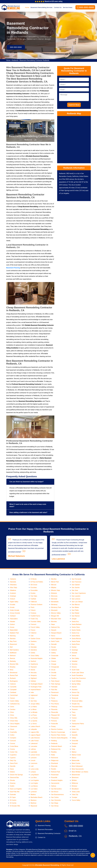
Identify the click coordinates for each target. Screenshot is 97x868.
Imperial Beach (36, 690)
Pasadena (55, 695)
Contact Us (58, 7)
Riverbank (55, 763)
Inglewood (34, 695)
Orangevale (55, 667)
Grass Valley (35, 656)
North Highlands (57, 639)
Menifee (54, 579)
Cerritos (13, 709)
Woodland (75, 789)
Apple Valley (14, 602)
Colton (12, 735)
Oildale (53, 658)
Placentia (54, 709)
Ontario (54, 661)
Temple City (76, 704)
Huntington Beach (37, 684)
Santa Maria (76, 636)
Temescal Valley (77, 701)
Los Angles (34, 783)
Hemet (33, 670)
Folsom (33, 610)
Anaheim (13, 593)
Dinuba (12, 780)
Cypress (13, 758)
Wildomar (75, 783)
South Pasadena (77, 675)
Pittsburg (54, 707)
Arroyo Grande (15, 613)
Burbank (13, 678)
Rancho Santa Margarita (59, 738)
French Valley (35, 627)
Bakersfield (14, 630)
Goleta (33, 653)
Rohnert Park (56, 772)
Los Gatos (34, 789)
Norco (53, 636)
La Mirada (34, 712)
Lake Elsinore (35, 738)
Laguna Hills (35, 732)
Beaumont (14, 644)
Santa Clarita (76, 630)
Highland (34, 678)
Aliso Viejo (14, 588)
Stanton (74, 687)
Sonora (74, 667)
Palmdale (54, 687)
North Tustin (55, 641)
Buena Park (14, 675)
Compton (13, 738)
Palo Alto (54, 690)
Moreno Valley (56, 613)
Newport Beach (56, 633)
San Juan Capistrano (79, 593)
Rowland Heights (57, 780)
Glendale (34, 647)
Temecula (75, 698)
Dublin (12, 786)
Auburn (13, 624)
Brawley (13, 667)
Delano (12, 772)
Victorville (75, 741)
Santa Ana (75, 622)
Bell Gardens (14, 650)
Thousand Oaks (77, 707)
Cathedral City (15, 704)
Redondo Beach (57, 746)
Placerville (55, 712)
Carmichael (14, 695)
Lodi (32, 766)
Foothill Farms (35, 616)
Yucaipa (74, 797)
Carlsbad (13, 692)
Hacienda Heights (37, 658)
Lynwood (34, 792)
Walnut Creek (76, 755)
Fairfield (33, 599)
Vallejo (74, 738)
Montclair (54, 599)
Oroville (54, 673)
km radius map (74, 139)
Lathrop (33, 749)
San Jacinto (76, 588)
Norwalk (54, 644)
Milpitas (54, 588)
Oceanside (55, 656)
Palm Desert (55, 681)
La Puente (34, 718)
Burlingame (14, 681)
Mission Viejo (56, 590)
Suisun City (75, 692)
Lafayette (34, 729)
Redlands (15, 60)
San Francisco (76, 582)
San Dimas (55, 806)
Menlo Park (55, 582)
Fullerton (34, 633)
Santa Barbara (77, 624)
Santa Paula (76, 641)
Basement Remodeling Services (42, 7)
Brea (12, 670)
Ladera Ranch (35, 726)
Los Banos (34, 786)
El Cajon (13, 797)
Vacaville (75, 735)
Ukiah (74, 726)
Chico (12, 712)
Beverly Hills (14, 664)
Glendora (34, 650)
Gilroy (33, 644)
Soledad (74, 661)
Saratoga (75, 650)
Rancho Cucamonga (58, 732)
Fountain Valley (36, 622)
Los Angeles (35, 780)
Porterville (54, 724)
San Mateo (75, 607)
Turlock (74, 718)
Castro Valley (15, 701)
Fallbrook (34, 602)
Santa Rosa (76, 644)
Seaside (74, 653)
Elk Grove (34, 585)
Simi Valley (75, 658)
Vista (73, 749)
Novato (54, 647)
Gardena (34, 641)
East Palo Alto (15, 792)
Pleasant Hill (55, 715)
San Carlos (55, 797)
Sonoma (74, 664)
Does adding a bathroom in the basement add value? (28, 512)
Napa (53, 624)
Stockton (75, 690)
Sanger (74, 619)
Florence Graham (36, 605)
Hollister (33, 681)
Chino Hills (14, 718)
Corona (13, 743)
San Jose (75, 590)
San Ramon (76, 616)
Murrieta (54, 622)
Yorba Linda (76, 792)
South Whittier (76, 681)
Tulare (74, 715)
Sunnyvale (75, 695)
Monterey (54, 605)
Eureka (33, 593)
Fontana (33, 613)
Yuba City (75, 795)
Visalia (74, 746)
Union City (75, 729)
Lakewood (34, 743)
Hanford (33, 661)
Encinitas (34, 588)
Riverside (54, 766)
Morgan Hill (55, 616)
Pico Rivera (55, 704)
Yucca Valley (76, 800)
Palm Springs (56, 684)
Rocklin (54, 769)
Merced (54, 585)
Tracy (74, 712)
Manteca (33, 800)
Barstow (13, 639)
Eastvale (13, 795)
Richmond (55, 758)
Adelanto (13, 579)
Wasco (74, 758)
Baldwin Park (14, 633)
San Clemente (56, 800)
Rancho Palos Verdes (58, 735)
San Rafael (75, 613)
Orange (54, 664)
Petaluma (54, 701)
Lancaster (34, 746)
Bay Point (13, 641)
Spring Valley (76, 684)
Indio (32, 692)
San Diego (55, 803)
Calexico (13, 684)
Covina (12, 749)
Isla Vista (34, 701)
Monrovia (54, 596)
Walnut (74, 752)
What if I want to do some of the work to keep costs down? (28, 505)
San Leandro (76, 596)
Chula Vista (14, 721)
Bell (11, 647)
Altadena (13, 590)
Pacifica (54, 678)
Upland (74, 732)
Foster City (34, 619)
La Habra (34, 707)
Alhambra (13, 585)
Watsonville (75, 760)
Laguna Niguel (35, 735)
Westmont (75, 777)
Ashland (13, 616)
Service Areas (68, 7)
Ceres (12, 707)
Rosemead (55, 775)
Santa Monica (76, 639)
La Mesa (33, 709)
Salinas (54, 786)
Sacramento (55, 783)
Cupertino (13, 755)
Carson (13, 698)
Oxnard (54, 675)
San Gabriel (76, 585)
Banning (13, 636)
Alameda (13, 582)
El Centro (13, 800)
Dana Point (14, 763)
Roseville (54, 777)
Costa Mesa (14, 746)
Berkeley (13, 661)
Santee (74, 647)
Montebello (55, 602)
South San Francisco (79, 678)
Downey (13, 783)
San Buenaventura (57, 795)
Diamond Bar (14, 777)
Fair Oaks (34, 596)
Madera (33, 795)
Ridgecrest (55, 760)
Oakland (54, 650)
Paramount (55, 692)
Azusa (12, 627)
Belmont (13, 656)
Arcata (12, 607)
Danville (13, 766)
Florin (32, 607)
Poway (53, 726)
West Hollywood (77, 766)
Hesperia (34, 675)
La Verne (34, 724)
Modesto (54, 593)
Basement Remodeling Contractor (48, 833)
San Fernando (76, 579)
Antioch (13, 599)
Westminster (76, 775)
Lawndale (34, 752)
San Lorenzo (76, 599)
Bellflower (13, 653)
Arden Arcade (15, 610)
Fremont (33, 624)
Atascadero (14, 619)
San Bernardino (56, 789)
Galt (32, 636)
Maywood (34, 806)
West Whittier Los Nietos (80, 772)
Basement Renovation (44, 829)
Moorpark (54, 610)
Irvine (32, 698)
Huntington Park (36, 687)
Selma (74, 656)
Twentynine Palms (78, 724)
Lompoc (33, 772)
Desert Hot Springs (16, 775)
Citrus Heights (15, 724)
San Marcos (76, 605)
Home (27, 7)
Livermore (34, 763)
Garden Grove (35, 639)
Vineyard (75, 743)
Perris (53, 698)
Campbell (13, 690)
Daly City (13, 760)
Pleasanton (55, 718)
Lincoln (33, 760)
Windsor (74, 786)
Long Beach (35, 775)
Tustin (74, 721)
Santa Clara (76, 627)
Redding (54, 741)
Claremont (14, 726)
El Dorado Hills (15, 806)
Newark (54, 630)
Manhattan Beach (36, 797)
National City (55, 627)
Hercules (34, 673)
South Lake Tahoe (78, 673)
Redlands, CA (75, 836)
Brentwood (14, 673)
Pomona (54, 721)
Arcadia (13, 605)
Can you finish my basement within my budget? (27, 482)
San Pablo (75, 610)
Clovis (12, 729)
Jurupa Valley (35, 704)
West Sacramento (78, 769)
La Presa (34, 715)
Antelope (13, 596)
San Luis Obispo (77, 602)
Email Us (73, 831)
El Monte (34, 579)
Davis (12, 769)
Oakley (53, 653)
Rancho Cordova (57, 729)
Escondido (34, 590)
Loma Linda (35, 769)
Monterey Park (56, 607)
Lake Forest (35, 741)
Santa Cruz (75, 633)
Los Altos (34, 777)
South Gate (75, 670)
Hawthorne (34, 664)
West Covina (76, 763)
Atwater (13, 622)
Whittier (74, 780)
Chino (12, 715)
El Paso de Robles (37, 582)
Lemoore (34, 758)
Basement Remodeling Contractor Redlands (34, 60)
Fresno (33, 630)
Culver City (14, 752)
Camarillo (13, 687)
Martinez (33, 803)
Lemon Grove (35, 755)
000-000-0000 (85, 7)
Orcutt (53, 670)
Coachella (13, 732)
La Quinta (34, 721)
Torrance (75, 709)
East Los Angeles (16, 789)
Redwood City (56, 749)
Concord (13, 741)
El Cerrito (13, 803)
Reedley (54, 752)
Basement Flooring (43, 826)
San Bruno (55, 792)
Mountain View (56, 619)
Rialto (53, 755)
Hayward (34, 667)
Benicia (13, 658)
